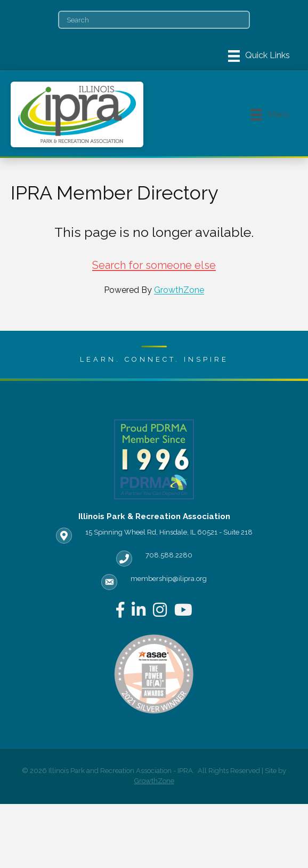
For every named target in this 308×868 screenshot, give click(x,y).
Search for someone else (154, 265)
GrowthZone (179, 290)
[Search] (154, 20)
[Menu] (259, 56)
